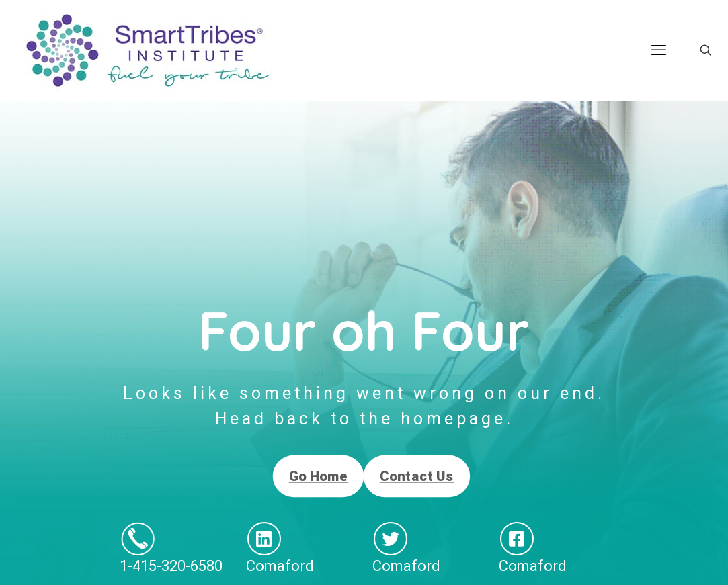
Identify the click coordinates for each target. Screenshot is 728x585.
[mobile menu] (659, 50)
